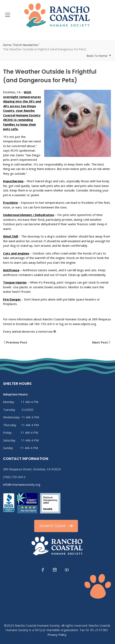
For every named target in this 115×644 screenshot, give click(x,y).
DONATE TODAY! (56, 526)
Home (7, 45)
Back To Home (97, 56)
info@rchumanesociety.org (22, 484)
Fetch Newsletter (26, 45)
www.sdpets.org (84, 324)
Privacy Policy (57, 635)
